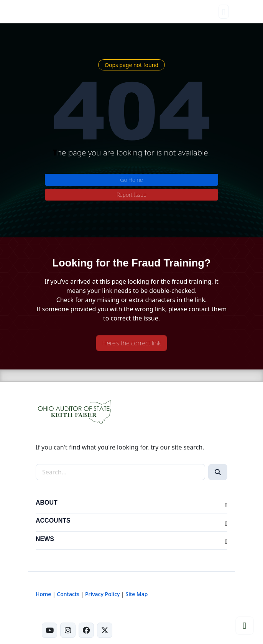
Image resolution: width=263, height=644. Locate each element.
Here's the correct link (131, 343)
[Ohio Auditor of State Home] (49, 11)
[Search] (218, 472)
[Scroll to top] (245, 626)
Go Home (131, 180)
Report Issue (131, 195)
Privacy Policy (102, 594)
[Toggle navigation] (224, 12)
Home (43, 594)
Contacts (68, 594)
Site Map (136, 594)
